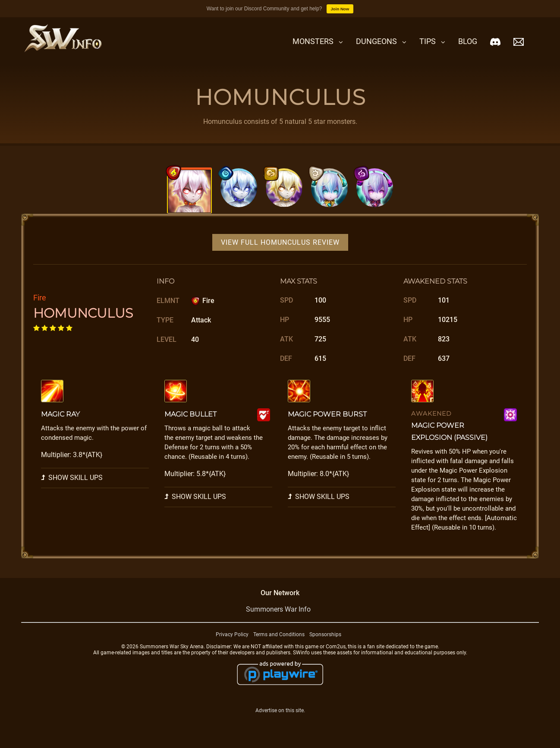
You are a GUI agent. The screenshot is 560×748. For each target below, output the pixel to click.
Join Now (340, 9)
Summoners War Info (278, 609)
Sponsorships (325, 634)
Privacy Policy (232, 634)
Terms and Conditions (279, 634)
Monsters (313, 41)
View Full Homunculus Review (280, 242)
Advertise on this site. (280, 710)
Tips (428, 41)
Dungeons (376, 41)
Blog (468, 41)
